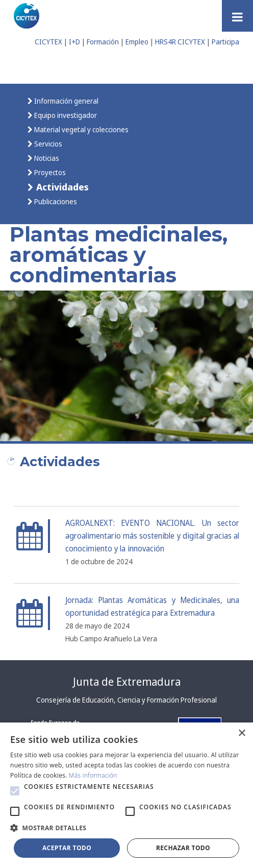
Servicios (47, 144)
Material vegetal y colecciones (81, 129)
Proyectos (49, 172)
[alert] (127, 795)
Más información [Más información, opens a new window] (93, 775)
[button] (15, 791)
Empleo (137, 42)
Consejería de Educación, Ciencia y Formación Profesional (127, 700)
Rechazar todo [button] (183, 848)
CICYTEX (48, 42)
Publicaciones (55, 201)
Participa (225, 42)
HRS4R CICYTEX (180, 42)
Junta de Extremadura (127, 682)
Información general (66, 101)
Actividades (61, 187)
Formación (103, 42)
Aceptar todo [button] (67, 848)
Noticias (46, 158)
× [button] (242, 733)
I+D (74, 42)
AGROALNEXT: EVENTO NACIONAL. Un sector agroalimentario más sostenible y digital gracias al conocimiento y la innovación (152, 536)
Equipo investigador (65, 115)
